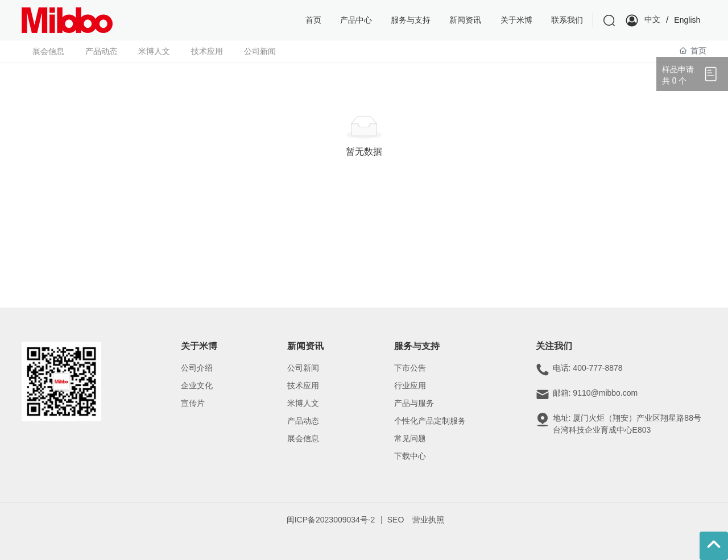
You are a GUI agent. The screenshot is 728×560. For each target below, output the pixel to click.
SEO (396, 520)
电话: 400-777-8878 (588, 368)
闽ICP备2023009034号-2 (331, 520)
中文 (652, 19)
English (687, 20)
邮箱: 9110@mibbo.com (595, 393)
